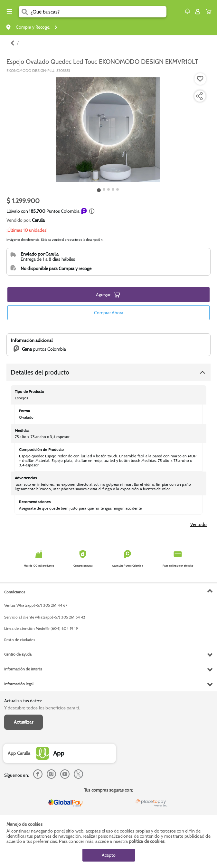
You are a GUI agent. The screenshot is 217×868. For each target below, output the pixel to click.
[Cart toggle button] (210, 12)
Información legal (19, 684)
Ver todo (198, 524)
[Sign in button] (198, 12)
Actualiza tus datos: (23, 701)
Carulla (38, 220)
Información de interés (23, 669)
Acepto (109, 855)
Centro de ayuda (18, 654)
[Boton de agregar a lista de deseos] (200, 79)
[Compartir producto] (199, 96)
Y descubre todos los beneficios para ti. (42, 708)
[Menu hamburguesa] (9, 12)
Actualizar (24, 722)
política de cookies (147, 841)
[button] (187, 11)
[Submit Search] (25, 12)
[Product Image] (108, 130)
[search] (99, 12)
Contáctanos (15, 592)
